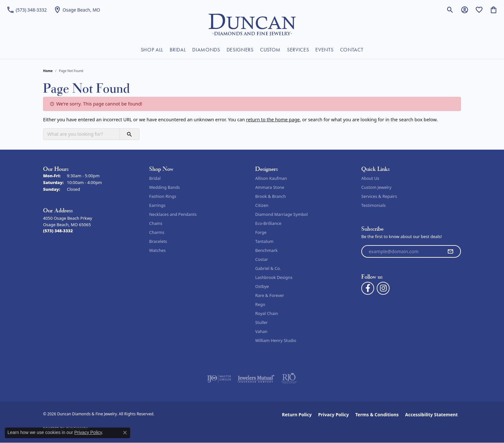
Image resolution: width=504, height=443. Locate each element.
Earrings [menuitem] (157, 205)
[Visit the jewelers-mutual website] (256, 378)
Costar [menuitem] (262, 259)
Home (48, 71)
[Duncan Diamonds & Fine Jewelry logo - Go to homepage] (252, 24)
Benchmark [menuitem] (266, 250)
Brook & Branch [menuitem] (270, 196)
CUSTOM (270, 50)
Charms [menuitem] (157, 232)
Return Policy (297, 415)
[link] (27, 10)
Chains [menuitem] (156, 223)
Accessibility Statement (431, 415)
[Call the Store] (58, 231)
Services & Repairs (379, 196)
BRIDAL (178, 50)
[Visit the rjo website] (289, 378)
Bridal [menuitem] (155, 178)
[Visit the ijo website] (219, 378)
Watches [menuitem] (157, 250)
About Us (370, 178)
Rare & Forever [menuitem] (270, 295)
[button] (450, 10)
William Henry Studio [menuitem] (276, 340)
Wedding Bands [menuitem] (165, 187)
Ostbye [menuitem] (262, 286)
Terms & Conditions (377, 415)
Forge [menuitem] (261, 232)
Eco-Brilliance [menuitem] (268, 223)
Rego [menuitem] (260, 304)
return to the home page (273, 120)
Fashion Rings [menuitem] (163, 196)
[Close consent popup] (125, 433)
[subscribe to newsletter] (450, 252)
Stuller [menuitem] (261, 322)
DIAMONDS (206, 50)
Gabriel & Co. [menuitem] (268, 268)
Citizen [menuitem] (262, 205)
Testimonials (373, 205)
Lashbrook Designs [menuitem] (274, 277)
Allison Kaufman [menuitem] (271, 178)
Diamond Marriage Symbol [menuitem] (281, 214)
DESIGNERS (240, 50)
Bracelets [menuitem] (158, 241)
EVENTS (324, 50)
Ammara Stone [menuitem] (270, 187)
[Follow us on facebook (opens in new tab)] (368, 288)
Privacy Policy (333, 415)
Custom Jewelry (376, 187)
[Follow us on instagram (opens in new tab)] (383, 288)
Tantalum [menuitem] (264, 241)
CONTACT (352, 50)
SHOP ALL (152, 50)
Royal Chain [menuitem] (267, 313)
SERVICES (298, 50)
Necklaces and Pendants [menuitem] (173, 214)
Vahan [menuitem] (261, 331)
